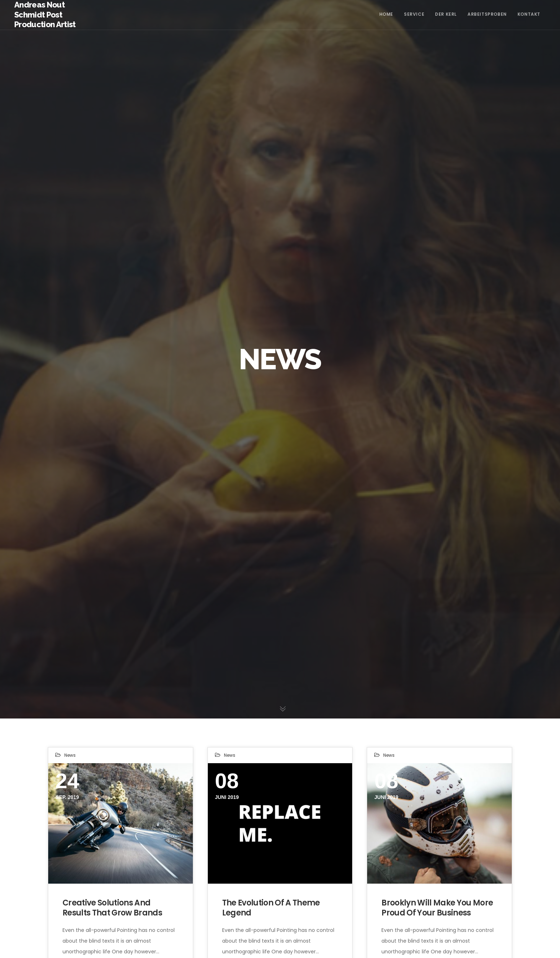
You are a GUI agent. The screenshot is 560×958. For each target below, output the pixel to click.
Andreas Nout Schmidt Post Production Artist (45, 14)
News (70, 755)
